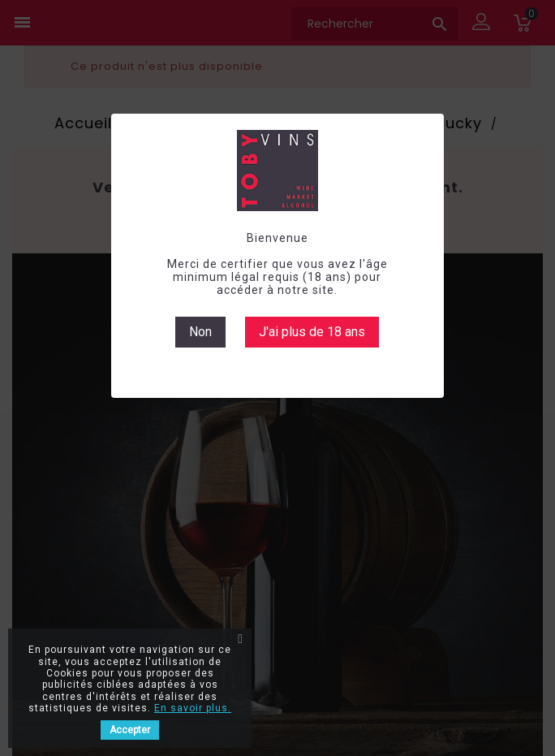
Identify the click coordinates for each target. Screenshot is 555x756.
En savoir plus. (193, 708)
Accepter (130, 730)
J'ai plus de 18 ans (312, 332)
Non (200, 332)
